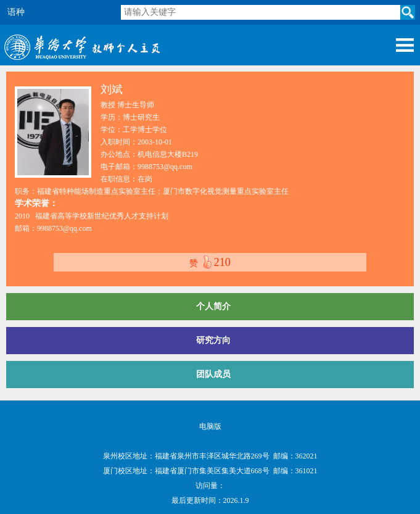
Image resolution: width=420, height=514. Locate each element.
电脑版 (210, 426)
